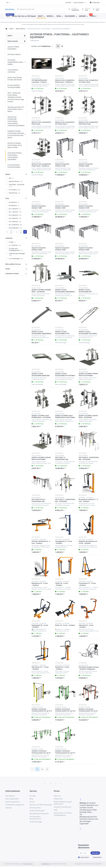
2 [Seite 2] (42, 769)
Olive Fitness (10, 9)
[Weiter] (47, 769)
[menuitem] (8, 16)
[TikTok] (56, 783)
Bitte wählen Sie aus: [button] (13, 264)
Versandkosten (28, 864)
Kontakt (68, 3)
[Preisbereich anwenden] (25, 232)
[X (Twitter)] (50, 783)
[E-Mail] (84, 853)
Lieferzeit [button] (9, 238)
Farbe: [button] (8, 269)
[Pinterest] (61, 783)
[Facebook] (45, 783)
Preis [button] (7, 198)
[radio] (58, 46)
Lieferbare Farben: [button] (12, 273)
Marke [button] (8, 174)
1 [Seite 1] (37, 769)
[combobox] (8, 3)
